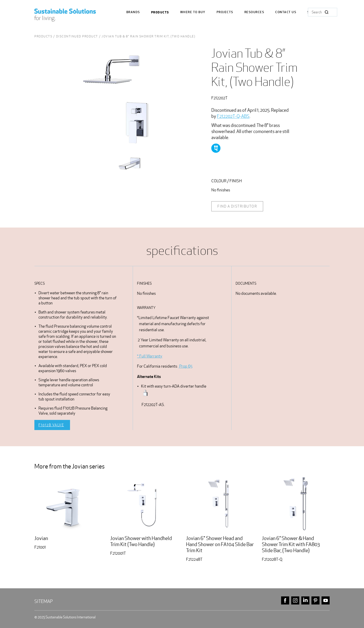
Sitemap (44, 601)
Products (160, 12)
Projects (225, 12)
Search (327, 12)
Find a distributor (237, 206)
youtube (326, 601)
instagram (295, 601)
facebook (285, 601)
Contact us (286, 12)
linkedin (305, 601)
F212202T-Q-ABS (233, 116)
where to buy (193, 12)
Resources (254, 12)
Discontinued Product (77, 36)
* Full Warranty (150, 356)
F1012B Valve (51, 425)
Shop (312, 12)
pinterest (315, 601)
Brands (133, 12)
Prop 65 (185, 366)
